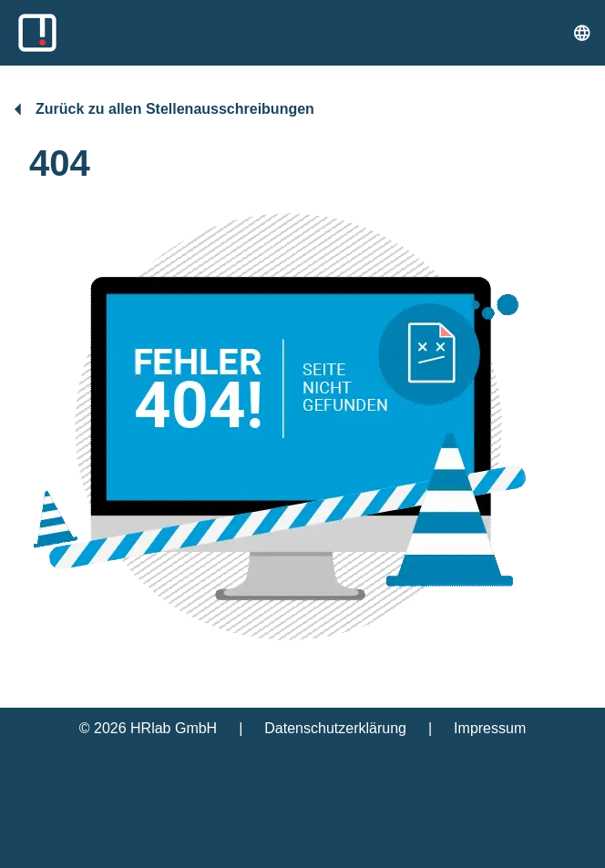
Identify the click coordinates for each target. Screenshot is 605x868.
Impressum (490, 728)
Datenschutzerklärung (335, 728)
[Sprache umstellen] (582, 33)
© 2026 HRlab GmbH (148, 728)
